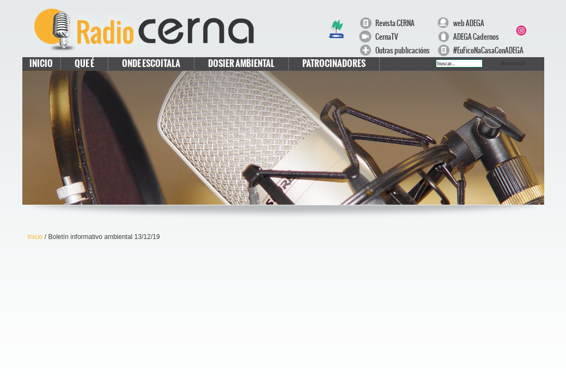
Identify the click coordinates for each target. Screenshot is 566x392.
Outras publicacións (403, 50)
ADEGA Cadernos (476, 37)
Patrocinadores (334, 63)
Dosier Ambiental (241, 63)
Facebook (521, 17)
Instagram (521, 30)
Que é (84, 63)
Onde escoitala (151, 63)
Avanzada (513, 63)
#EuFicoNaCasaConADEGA (483, 50)
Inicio (41, 63)
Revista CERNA (395, 23)
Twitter (534, 17)
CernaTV (387, 37)
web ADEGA (469, 23)
